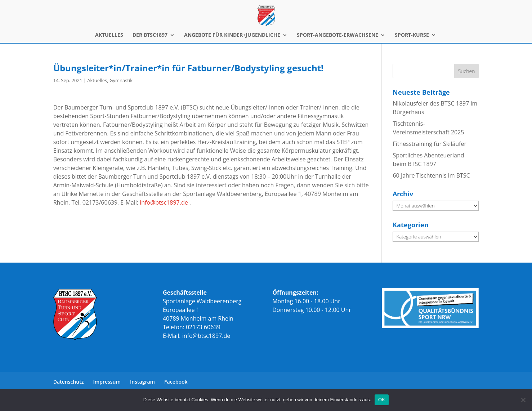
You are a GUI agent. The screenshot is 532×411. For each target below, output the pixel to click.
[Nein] (523, 400)
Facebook (176, 382)
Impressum (107, 382)
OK (382, 400)
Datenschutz (69, 382)
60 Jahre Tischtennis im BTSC (431, 175)
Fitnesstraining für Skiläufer (429, 144)
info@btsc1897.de (164, 202)
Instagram (142, 382)
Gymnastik (121, 80)
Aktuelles (97, 80)
